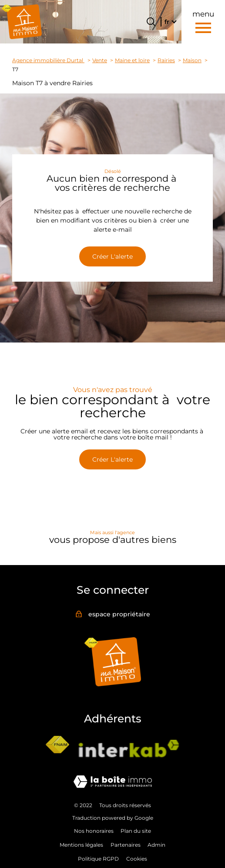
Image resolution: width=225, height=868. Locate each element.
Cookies (137, 859)
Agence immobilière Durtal (48, 60)
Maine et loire (132, 60)
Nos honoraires (94, 831)
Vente (100, 60)
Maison (192, 60)
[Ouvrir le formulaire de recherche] (151, 22)
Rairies (166, 60)
